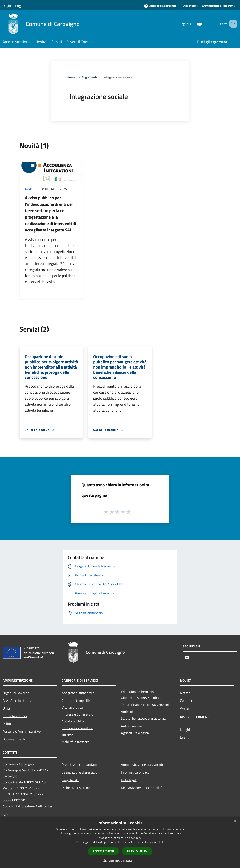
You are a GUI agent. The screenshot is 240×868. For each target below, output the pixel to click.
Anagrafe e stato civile (78, 693)
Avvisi (29, 189)
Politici (8, 724)
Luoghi (185, 729)
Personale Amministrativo (22, 731)
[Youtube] (194, 24)
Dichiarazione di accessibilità (142, 788)
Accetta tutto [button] (103, 851)
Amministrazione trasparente (142, 764)
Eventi (185, 737)
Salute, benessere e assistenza (143, 718)
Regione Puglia (13, 6)
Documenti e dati (15, 739)
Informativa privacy (135, 772)
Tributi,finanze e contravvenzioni (145, 705)
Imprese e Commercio (77, 714)
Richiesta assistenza (76, 788)
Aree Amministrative (18, 700)
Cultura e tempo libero (78, 700)
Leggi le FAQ (71, 780)
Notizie (185, 693)
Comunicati (188, 700)
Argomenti (89, 77)
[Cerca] (232, 24)
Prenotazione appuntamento (83, 764)
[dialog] (120, 842)
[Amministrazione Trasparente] (218, 6)
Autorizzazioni (131, 726)
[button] (120, 861)
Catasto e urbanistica (77, 728)
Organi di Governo (16, 693)
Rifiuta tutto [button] (137, 851)
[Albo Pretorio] (191, 6)
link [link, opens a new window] (161, 842)
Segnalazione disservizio (79, 772)
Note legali (129, 780)
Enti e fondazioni (15, 716)
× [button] (235, 821)
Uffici (6, 708)
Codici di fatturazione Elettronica (27, 806)
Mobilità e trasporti (76, 742)
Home (71, 77)
